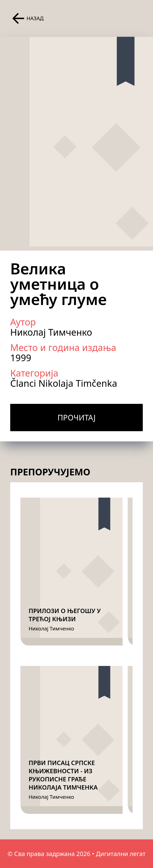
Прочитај (76, 418)
